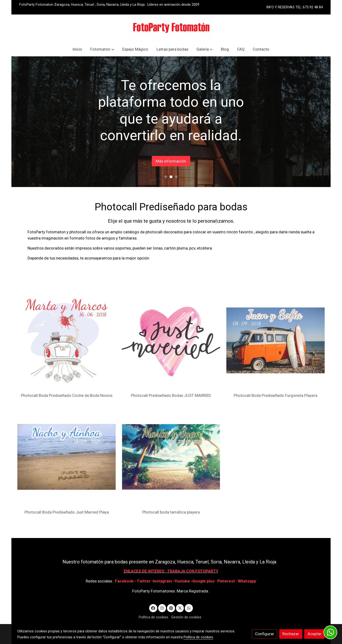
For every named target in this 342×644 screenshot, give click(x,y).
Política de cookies (153, 617)
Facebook (124, 581)
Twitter (144, 581)
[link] (171, 28)
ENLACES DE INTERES (144, 571)
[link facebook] (153, 608)
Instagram (163, 581)
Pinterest (226, 581)
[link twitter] (180, 608)
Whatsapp (247, 581)
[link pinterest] (171, 608)
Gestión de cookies (186, 617)
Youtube (182, 581)
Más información (198, 161)
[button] (102, 49)
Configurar (265, 634)
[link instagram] (162, 608)
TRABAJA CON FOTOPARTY (193, 571)
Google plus (203, 581)
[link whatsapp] (189, 608)
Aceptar (315, 634)
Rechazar (291, 634)
